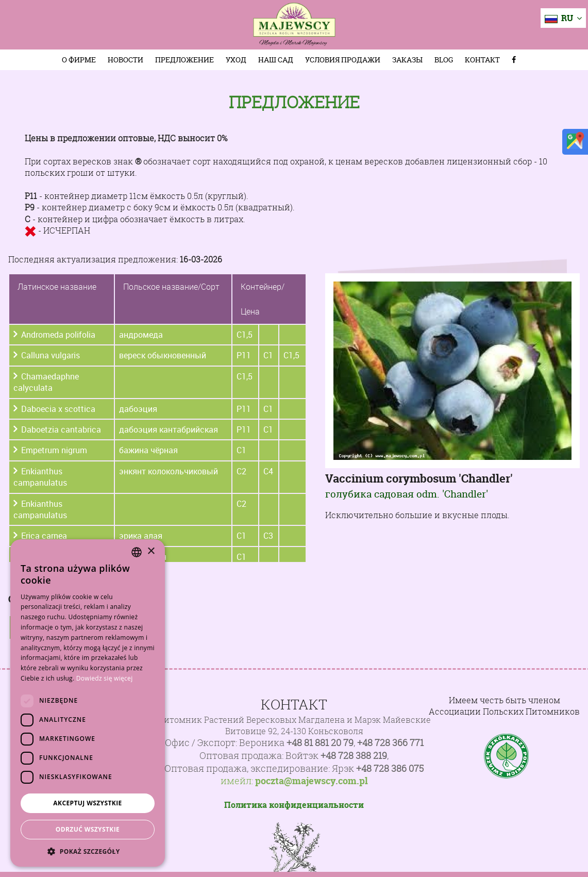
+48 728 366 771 (390, 743)
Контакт (482, 60)
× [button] (151, 551)
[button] (88, 851)
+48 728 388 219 (354, 756)
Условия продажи (343, 60)
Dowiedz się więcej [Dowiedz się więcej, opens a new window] (105, 678)
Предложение (184, 60)
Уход (236, 60)
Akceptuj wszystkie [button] (87, 803)
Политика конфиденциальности (294, 805)
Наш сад (276, 60)
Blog (444, 60)
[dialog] (88, 703)
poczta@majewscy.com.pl (312, 781)
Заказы (407, 60)
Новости (125, 60)
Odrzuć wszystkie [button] (88, 829)
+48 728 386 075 (390, 768)
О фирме (79, 60)
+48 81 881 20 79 (320, 743)
